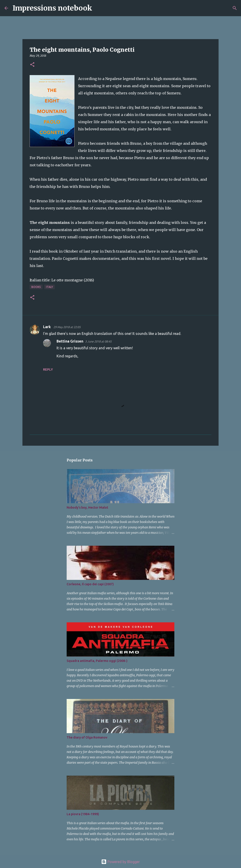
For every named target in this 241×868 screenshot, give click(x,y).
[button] (32, 65)
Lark (47, 327)
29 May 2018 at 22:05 (67, 327)
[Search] (99, 8)
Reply (48, 369)
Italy (49, 287)
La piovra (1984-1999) (83, 814)
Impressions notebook (52, 8)
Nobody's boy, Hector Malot (87, 507)
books (36, 287)
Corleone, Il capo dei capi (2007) (90, 584)
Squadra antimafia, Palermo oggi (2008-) (97, 661)
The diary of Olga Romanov (87, 737)
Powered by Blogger (120, 862)
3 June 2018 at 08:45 (98, 341)
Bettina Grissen (70, 341)
